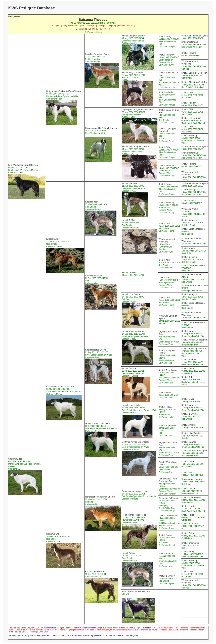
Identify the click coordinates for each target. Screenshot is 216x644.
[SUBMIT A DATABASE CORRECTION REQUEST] (117, 636)
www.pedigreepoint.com (87, 628)
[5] (97, 29)
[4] (93, 29)
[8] (109, 29)
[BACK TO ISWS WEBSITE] (80, 636)
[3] (90, 29)
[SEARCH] (22, 636)
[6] (101, 29)
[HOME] (12, 636)
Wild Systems (51, 628)
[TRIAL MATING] (58, 636)
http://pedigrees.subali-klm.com (143, 628)
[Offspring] (112, 26)
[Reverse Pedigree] (126, 26)
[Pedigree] (55, 26)
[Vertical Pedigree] (88, 26)
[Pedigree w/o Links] (70, 26)
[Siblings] (102, 26)
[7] (105, 29)
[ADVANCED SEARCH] (39, 636)
